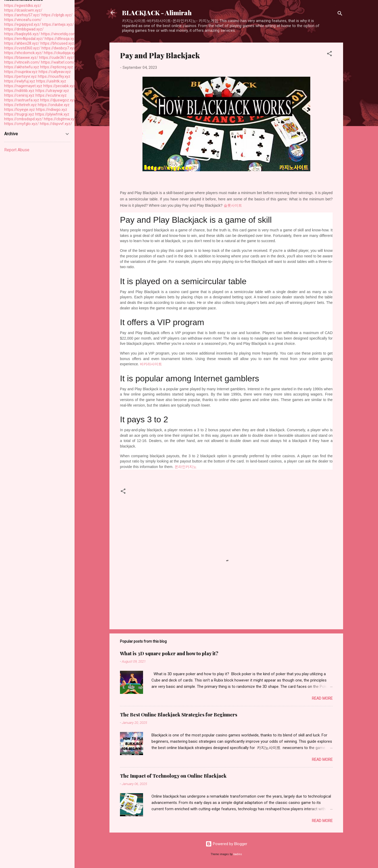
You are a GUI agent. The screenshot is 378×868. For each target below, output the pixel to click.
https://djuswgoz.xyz (58, 100)
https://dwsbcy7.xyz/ (59, 48)
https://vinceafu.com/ (23, 20)
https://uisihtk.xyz (51, 81)
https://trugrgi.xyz (19, 114)
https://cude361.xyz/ (57, 58)
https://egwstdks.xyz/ (23, 6)
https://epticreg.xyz (57, 67)
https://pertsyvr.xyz (20, 76)
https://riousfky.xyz (54, 76)
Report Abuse (17, 150)
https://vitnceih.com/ (22, 62)
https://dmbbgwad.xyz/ (24, 29)
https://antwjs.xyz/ (58, 24)
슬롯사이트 (233, 205)
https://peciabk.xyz (59, 86)
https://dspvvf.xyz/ (56, 124)
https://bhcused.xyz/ (58, 43)
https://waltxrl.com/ (58, 62)
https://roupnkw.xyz (21, 72)
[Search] (340, 14)
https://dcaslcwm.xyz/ (23, 10)
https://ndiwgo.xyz (52, 110)
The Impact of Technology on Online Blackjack (173, 776)
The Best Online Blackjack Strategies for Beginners (179, 715)
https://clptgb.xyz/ (57, 15)
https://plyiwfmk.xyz (52, 114)
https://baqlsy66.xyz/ (22, 34)
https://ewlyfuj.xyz (20, 81)
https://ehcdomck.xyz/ (23, 53)
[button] (329, 54)
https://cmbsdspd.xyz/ (23, 119)
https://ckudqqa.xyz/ (61, 53)
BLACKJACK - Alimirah (157, 13)
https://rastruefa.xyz (22, 100)
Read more (322, 698)
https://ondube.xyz (54, 105)
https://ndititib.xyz (19, 91)
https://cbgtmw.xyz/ (61, 119)
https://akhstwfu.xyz (22, 67)
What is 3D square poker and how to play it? (169, 653)
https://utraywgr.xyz (52, 91)
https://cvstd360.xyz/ (22, 48)
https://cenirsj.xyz (19, 95)
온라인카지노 (186, 467)
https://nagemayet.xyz (23, 86)
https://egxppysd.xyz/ (23, 24)
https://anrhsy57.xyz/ (22, 15)
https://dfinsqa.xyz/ (61, 39)
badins (238, 854)
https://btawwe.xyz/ (21, 58)
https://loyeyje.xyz (20, 110)
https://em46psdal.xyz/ (24, 39)
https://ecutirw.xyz (51, 95)
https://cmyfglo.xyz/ (22, 124)
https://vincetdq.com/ (59, 34)
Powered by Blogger (226, 844)
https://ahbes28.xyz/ (22, 43)
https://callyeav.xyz (55, 72)
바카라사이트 (151, 364)
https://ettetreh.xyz (20, 105)
